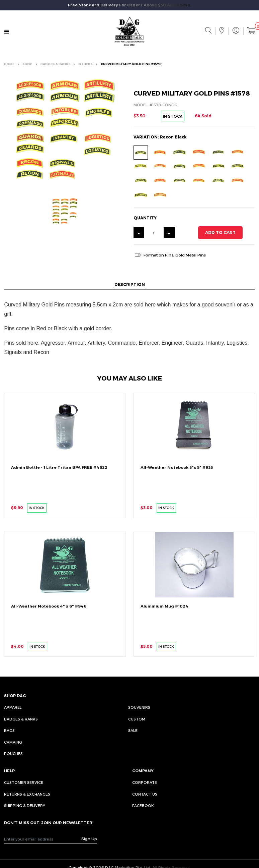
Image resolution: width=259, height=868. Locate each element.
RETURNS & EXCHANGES (27, 794)
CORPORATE (145, 782)
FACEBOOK (143, 805)
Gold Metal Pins (191, 255)
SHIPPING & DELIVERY (25, 805)
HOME (9, 64)
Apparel (13, 707)
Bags (9, 730)
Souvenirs (139, 707)
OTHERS (85, 64)
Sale (133, 730)
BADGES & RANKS (56, 64)
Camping (13, 742)
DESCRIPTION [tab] (130, 284)
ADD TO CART (220, 233)
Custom (137, 719)
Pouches (13, 754)
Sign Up (89, 838)
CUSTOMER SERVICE (24, 782)
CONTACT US (145, 794)
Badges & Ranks (21, 719)
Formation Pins (158, 255)
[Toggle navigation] (7, 32)
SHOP (27, 64)
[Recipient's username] (43, 839)
